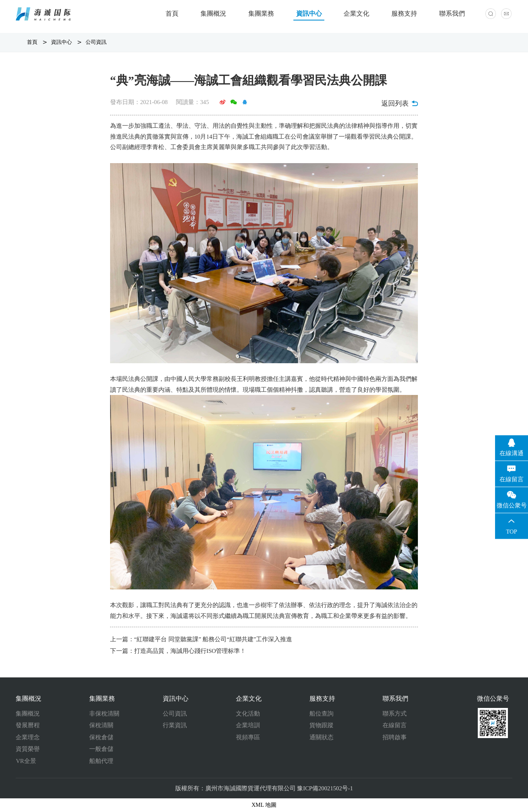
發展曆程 (28, 725)
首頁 (172, 13)
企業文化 (356, 13)
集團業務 (261, 13)
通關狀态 (321, 737)
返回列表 (400, 103)
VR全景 (26, 761)
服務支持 (404, 13)
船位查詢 (321, 714)
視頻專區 (248, 737)
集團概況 (213, 13)
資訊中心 (309, 13)
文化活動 (248, 714)
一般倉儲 (101, 749)
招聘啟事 (395, 737)
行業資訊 (175, 725)
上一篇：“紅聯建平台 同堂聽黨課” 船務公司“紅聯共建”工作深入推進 (201, 639)
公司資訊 (96, 42)
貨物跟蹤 (321, 725)
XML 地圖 (264, 805)
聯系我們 (452, 13)
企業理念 (28, 737)
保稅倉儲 (101, 737)
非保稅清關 (104, 714)
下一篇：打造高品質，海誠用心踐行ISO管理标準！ (178, 651)
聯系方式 (395, 714)
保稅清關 (101, 725)
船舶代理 (101, 761)
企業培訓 (248, 725)
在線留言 (395, 725)
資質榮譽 (28, 749)
